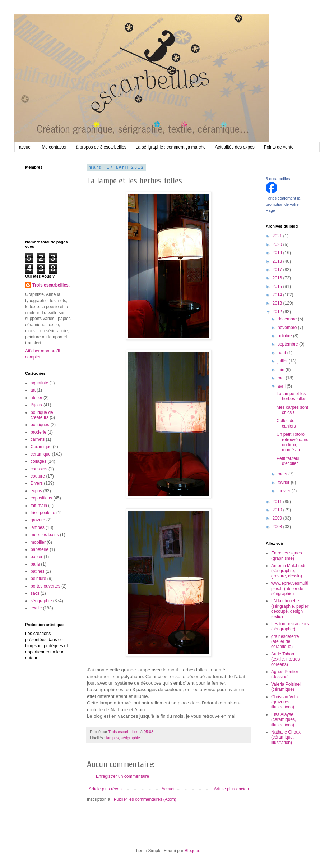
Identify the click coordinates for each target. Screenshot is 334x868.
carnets (38, 439)
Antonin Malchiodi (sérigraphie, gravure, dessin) (288, 571)
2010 (278, 510)
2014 (278, 295)
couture (38, 476)
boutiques (40, 425)
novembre (288, 328)
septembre (288, 344)
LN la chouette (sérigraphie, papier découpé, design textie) (290, 609)
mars (283, 474)
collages (38, 461)
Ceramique (41, 447)
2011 (278, 502)
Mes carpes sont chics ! (292, 410)
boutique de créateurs (42, 415)
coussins (39, 469)
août (282, 353)
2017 (278, 270)
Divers (37, 483)
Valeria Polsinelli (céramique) (287, 687)
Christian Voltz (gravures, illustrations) (285, 702)
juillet (283, 361)
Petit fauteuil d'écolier (288, 461)
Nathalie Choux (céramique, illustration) (286, 737)
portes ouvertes (45, 586)
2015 (278, 287)
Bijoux (36, 405)
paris (35, 564)
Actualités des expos (235, 147)
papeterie (40, 549)
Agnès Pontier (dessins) (285, 674)
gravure (38, 520)
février (284, 483)
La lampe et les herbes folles (291, 396)
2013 (278, 303)
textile (36, 608)
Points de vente (279, 147)
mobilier (38, 542)
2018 (278, 261)
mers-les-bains (45, 535)
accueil (26, 147)
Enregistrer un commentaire (122, 776)
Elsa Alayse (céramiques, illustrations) (284, 720)
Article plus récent (106, 789)
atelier (36, 398)
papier (36, 557)
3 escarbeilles (278, 179)
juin (282, 370)
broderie (38, 432)
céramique (41, 454)
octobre (285, 336)
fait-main (39, 506)
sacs (35, 593)
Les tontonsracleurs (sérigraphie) (290, 626)
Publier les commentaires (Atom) (145, 799)
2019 (278, 253)
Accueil (169, 789)
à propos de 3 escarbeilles (101, 147)
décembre (288, 319)
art (33, 390)
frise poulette (43, 513)
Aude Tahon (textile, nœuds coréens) (285, 659)
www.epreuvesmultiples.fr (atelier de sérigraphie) (290, 588)
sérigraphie (130, 738)
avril (282, 386)
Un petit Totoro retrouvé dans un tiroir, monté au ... (292, 442)
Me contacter (54, 147)
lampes (113, 738)
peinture (38, 579)
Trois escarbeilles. (51, 285)
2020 (278, 245)
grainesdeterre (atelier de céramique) (285, 642)
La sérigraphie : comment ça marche (171, 147)
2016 (278, 278)
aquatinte (39, 383)
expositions (41, 498)
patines (38, 571)
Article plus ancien (231, 789)
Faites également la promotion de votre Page (283, 204)
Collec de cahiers (286, 423)
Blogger (192, 851)
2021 (278, 236)
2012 (278, 312)
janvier (285, 491)
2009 (278, 518)
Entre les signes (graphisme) (286, 556)
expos (36, 491)
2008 (278, 527)
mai (282, 378)
